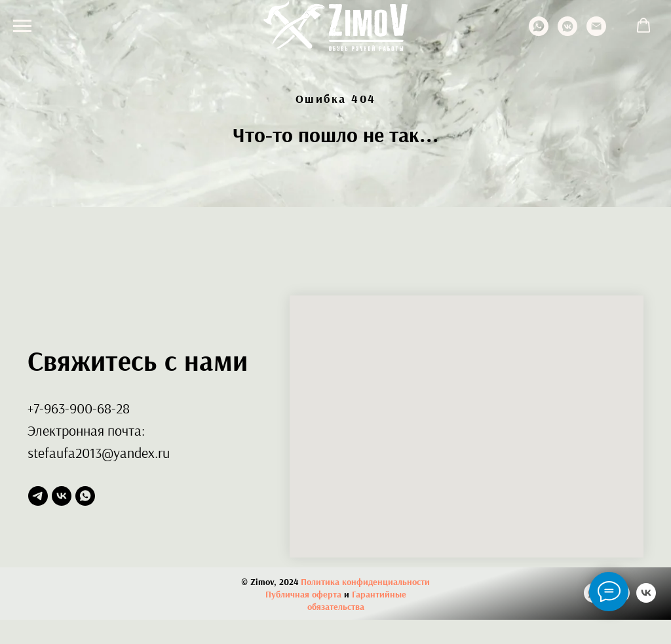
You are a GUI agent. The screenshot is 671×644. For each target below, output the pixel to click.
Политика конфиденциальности (365, 582)
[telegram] (38, 496)
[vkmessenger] (567, 32)
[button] (643, 26)
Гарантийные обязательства (357, 600)
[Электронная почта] (596, 32)
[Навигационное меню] (22, 26)
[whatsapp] (539, 32)
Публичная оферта (303, 594)
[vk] (62, 496)
